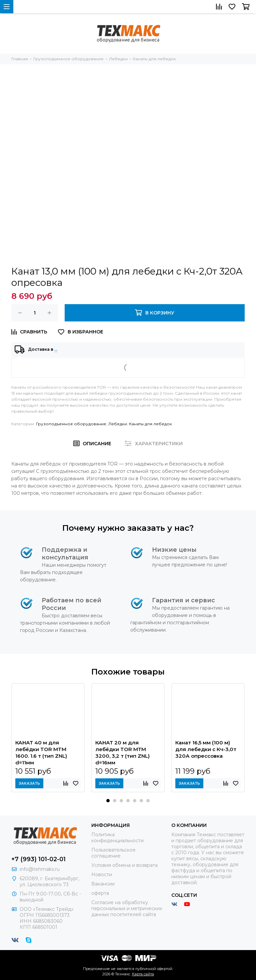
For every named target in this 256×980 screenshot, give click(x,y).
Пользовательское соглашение (113, 853)
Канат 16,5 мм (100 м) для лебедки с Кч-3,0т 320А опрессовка (206, 749)
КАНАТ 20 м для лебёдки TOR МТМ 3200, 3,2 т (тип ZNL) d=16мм (122, 753)
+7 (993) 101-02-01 (38, 859)
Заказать (29, 783)
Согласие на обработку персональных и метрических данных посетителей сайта (127, 908)
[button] (108, 801)
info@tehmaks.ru (40, 869)
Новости (102, 875)
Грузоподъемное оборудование (71, 424)
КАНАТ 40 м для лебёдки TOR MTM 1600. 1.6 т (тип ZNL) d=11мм (41, 753)
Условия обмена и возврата (124, 865)
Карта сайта (143, 974)
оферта (100, 893)
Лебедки (118, 424)
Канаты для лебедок (150, 424)
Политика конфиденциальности (117, 838)
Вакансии (103, 884)
